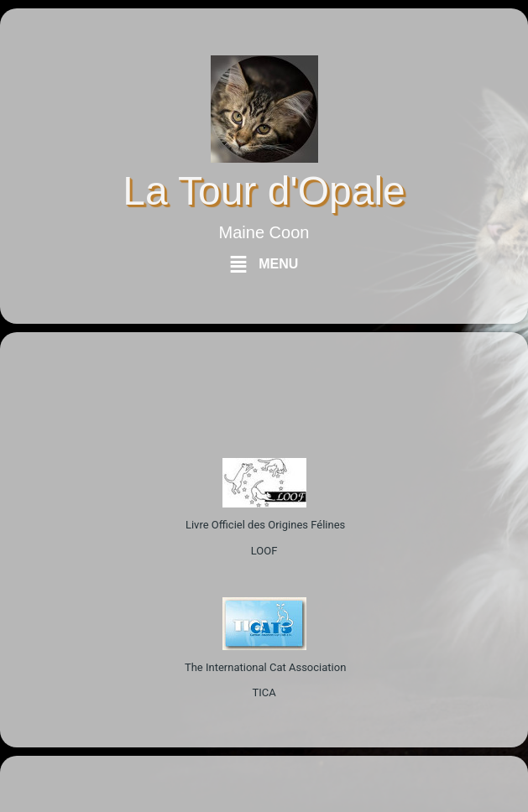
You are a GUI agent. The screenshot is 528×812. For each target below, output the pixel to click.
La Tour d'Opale (264, 191)
